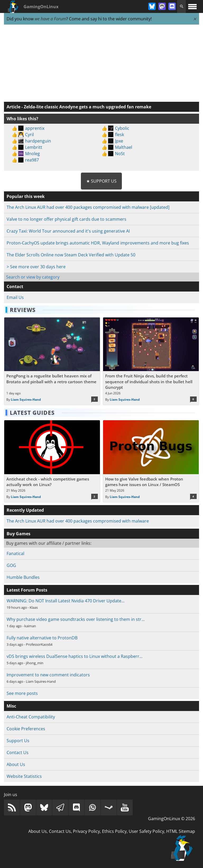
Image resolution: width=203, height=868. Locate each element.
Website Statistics (24, 776)
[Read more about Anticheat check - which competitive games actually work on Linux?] (52, 461)
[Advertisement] (101, 63)
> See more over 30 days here (36, 267)
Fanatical (15, 553)
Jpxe (119, 141)
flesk (119, 135)
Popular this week (26, 196)
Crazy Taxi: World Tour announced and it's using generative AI (68, 231)
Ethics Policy (114, 831)
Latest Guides (32, 413)
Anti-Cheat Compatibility (31, 717)
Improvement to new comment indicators (48, 675)
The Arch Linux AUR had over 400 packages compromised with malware (78, 521)
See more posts (22, 693)
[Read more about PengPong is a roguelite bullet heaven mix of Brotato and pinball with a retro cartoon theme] (52, 361)
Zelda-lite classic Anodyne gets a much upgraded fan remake (87, 107)
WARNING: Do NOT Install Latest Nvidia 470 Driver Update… (66, 601)
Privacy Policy (86, 831)
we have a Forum (50, 19)
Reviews (23, 310)
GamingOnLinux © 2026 (172, 819)
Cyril (29, 135)
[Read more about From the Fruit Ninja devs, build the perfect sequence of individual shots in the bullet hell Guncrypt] (151, 361)
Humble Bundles (23, 577)
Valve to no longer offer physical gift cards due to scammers (66, 219)
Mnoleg (33, 154)
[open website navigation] (192, 6)
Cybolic (122, 128)
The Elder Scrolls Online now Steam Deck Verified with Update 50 (71, 255)
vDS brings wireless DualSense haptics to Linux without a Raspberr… (75, 656)
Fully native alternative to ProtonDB (42, 638)
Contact (15, 287)
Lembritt (34, 147)
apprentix (35, 128)
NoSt (120, 154)
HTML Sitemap (181, 831)
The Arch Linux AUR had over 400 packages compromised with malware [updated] (88, 207)
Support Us (18, 741)
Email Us (15, 297)
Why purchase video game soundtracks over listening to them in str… (76, 619)
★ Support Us (101, 181)
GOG (11, 565)
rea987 (32, 160)
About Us (16, 764)
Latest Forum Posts (27, 590)
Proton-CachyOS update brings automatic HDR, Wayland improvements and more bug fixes (98, 243)
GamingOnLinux (41, 7)
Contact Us (18, 752)
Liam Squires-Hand (26, 400)
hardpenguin (38, 141)
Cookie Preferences (26, 729)
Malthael (124, 147)
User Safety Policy (146, 831)
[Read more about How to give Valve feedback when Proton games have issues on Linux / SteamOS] (151, 461)
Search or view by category (33, 277)
